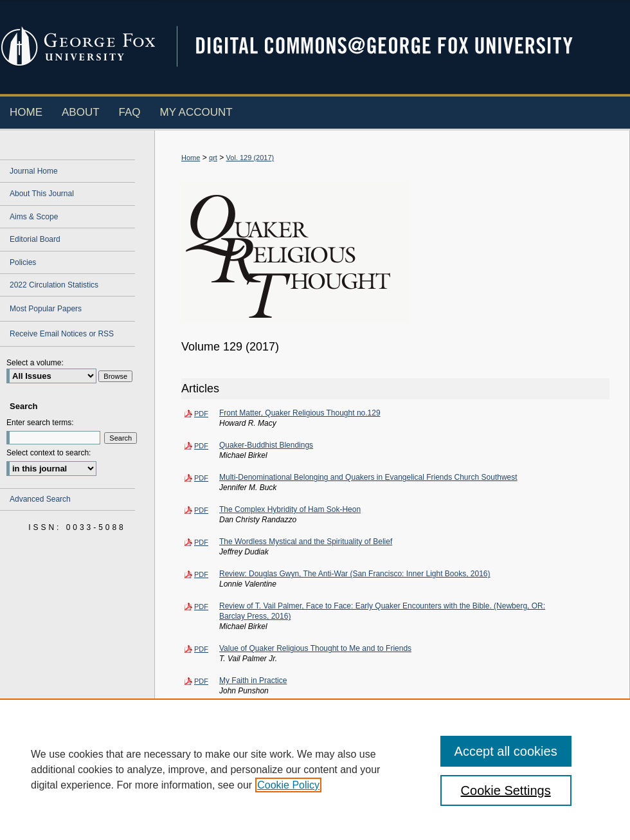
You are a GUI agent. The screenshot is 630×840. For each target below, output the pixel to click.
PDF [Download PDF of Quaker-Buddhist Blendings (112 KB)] (201, 446)
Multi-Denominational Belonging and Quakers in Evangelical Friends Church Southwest (368, 477)
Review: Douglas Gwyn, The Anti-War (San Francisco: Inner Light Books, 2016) (355, 574)
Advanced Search (40, 499)
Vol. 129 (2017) (250, 158)
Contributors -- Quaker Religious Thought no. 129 (304, 745)
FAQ (257, 808)
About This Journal (42, 194)
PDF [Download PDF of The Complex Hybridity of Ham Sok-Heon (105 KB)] (201, 510)
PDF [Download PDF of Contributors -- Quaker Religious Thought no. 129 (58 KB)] (201, 745)
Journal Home (34, 171)
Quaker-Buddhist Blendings (266, 445)
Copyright (222, 832)
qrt (213, 158)
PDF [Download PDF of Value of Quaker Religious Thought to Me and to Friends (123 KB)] (201, 649)
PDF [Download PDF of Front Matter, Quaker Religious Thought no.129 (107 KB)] (201, 414)
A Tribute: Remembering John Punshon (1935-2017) (309, 713)
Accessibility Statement (378, 808)
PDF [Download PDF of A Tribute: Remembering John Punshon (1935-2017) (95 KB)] (201, 713)
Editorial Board (35, 239)
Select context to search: (49, 453)
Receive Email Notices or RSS (62, 334)
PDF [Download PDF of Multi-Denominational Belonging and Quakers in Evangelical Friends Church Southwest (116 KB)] (201, 478)
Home (191, 158)
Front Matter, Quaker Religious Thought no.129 (300, 413)
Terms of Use (456, 808)
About (223, 808)
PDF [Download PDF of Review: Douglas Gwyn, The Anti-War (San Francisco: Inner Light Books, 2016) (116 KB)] (201, 574)
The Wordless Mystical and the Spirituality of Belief (306, 542)
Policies (23, 262)
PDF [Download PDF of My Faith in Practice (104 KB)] (201, 681)
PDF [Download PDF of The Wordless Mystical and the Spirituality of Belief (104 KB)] (201, 542)
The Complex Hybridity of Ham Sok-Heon (290, 509)
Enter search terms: (40, 423)
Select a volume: (35, 363)
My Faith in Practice (253, 680)
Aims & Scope (34, 217)
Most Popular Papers (46, 309)
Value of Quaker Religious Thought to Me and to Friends (315, 648)
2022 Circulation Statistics (54, 285)
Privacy (186, 832)
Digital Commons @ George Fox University (395, 47)
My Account (302, 808)
